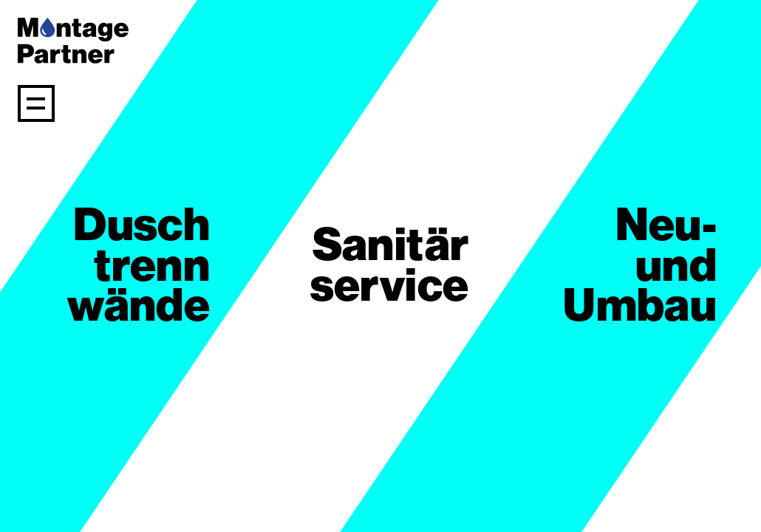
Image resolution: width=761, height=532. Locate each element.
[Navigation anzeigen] (36, 103)
